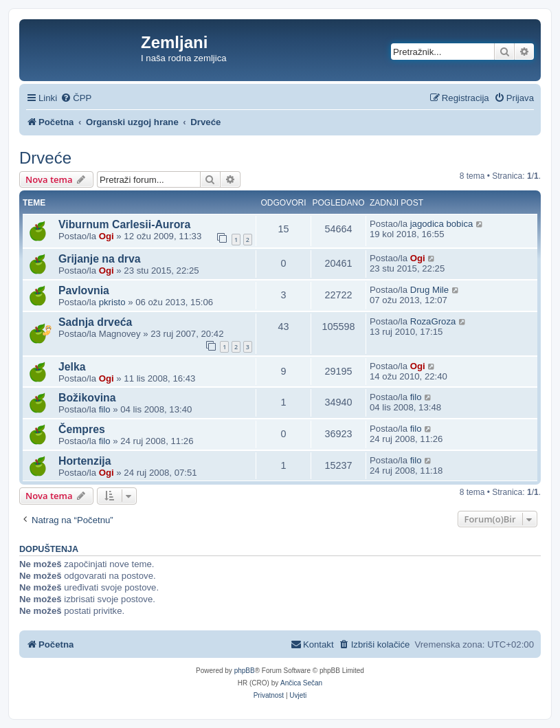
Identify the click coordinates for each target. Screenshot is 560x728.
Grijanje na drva (100, 259)
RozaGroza (433, 321)
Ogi (107, 236)
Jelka (72, 367)
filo (105, 409)
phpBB (245, 671)
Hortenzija (85, 461)
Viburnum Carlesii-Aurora (124, 224)
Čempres (82, 429)
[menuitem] (76, 98)
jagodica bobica (442, 224)
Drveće (45, 158)
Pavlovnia (84, 290)
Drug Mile (429, 290)
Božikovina (87, 398)
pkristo (112, 302)
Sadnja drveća (95, 322)
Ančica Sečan (301, 683)
